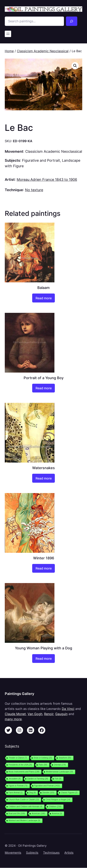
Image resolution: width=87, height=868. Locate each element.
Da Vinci (68, 709)
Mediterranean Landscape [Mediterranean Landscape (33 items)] (59, 772)
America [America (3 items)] (57, 814)
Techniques (51, 853)
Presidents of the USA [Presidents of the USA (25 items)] (20, 765)
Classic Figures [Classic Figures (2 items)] (69, 793)
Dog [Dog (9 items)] (32, 793)
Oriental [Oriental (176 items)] (60, 765)
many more (13, 719)
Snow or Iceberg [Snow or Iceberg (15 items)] (43, 758)
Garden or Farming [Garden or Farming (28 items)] (38, 779)
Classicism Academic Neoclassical (43, 51)
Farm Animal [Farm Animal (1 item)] (16, 793)
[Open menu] (8, 34)
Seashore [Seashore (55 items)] (65, 758)
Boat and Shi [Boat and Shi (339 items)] (17, 814)
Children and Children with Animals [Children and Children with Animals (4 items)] (25, 807)
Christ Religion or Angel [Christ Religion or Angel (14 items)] (58, 800)
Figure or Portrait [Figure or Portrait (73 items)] (18, 786)
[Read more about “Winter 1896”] (43, 568)
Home (9, 51)
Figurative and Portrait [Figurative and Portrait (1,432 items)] (47, 786)
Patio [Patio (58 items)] (43, 765)
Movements (13, 853)
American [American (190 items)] (38, 814)
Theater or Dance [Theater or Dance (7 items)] (18, 758)
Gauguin (61, 714)
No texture (34, 190)
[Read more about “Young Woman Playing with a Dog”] (43, 659)
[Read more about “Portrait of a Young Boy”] (43, 388)
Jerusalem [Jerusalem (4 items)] (15, 779)
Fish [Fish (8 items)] (58, 779)
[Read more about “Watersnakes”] (43, 478)
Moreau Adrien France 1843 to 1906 (47, 179)
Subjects (32, 853)
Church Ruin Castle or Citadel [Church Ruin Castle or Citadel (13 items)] (24, 800)
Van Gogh (35, 714)
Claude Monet (15, 714)
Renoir (49, 714)
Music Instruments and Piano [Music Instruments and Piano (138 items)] (24, 772)
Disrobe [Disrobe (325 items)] (48, 793)
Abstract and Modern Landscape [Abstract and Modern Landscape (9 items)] (24, 821)
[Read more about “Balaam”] (43, 298)
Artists (69, 853)
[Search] (72, 21)
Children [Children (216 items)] (55, 807)
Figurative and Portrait (41, 160)
